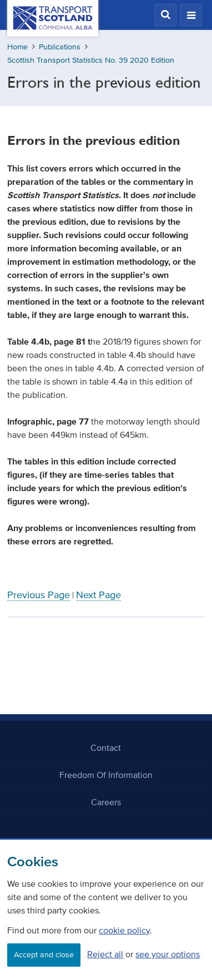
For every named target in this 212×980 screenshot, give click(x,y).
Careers (106, 802)
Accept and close (44, 955)
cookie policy (124, 930)
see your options (168, 954)
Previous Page (39, 595)
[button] (165, 15)
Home (17, 47)
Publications (60, 47)
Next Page (99, 595)
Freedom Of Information (106, 775)
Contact (106, 747)
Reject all (105, 954)
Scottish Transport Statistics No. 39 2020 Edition (91, 60)
